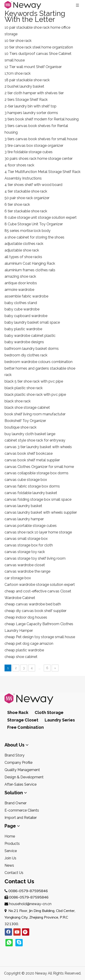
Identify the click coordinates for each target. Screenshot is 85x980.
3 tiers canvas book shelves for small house (41, 139)
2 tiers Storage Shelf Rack (26, 100)
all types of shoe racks (23, 257)
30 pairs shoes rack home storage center (39, 159)
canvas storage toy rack (25, 552)
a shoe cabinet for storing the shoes (34, 237)
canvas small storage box (26, 539)
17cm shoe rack (18, 73)
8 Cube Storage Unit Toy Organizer (34, 224)
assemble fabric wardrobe (26, 296)
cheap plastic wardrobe (24, 650)
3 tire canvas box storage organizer (34, 146)
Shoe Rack (18, 712)
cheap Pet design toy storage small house (40, 637)
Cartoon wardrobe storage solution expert (40, 585)
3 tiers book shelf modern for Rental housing (42, 119)
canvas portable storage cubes (31, 526)
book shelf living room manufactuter (35, 414)
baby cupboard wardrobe (26, 316)
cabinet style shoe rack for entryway (35, 440)
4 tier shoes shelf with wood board (33, 185)
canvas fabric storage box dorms (32, 486)
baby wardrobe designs (24, 342)
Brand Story (15, 755)
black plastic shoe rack (24, 388)
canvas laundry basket (23, 506)
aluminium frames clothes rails (30, 270)
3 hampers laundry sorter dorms (31, 113)
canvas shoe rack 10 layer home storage (38, 532)
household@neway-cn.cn (30, 904)
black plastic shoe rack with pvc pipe (35, 395)
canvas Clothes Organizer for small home (39, 467)
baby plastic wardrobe (23, 329)
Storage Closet (23, 720)
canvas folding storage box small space (38, 499)
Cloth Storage (49, 712)
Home (10, 836)
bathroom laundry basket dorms (32, 349)
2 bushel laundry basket (24, 86)
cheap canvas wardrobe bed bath (33, 604)
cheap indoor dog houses (26, 617)
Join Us (10, 858)
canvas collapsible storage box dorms (36, 473)
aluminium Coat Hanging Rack (30, 263)
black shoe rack (18, 401)
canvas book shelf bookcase (29, 453)
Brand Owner (16, 803)
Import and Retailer (21, 818)
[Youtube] (17, 932)
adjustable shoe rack (22, 250)
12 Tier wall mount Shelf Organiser (33, 67)
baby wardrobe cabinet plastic (30, 336)
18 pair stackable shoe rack (27, 80)
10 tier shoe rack (18, 41)
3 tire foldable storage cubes (29, 152)
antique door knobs (21, 283)
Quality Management (22, 770)
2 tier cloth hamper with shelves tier (34, 93)
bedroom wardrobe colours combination (39, 362)
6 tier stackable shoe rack (26, 211)
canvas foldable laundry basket (31, 493)
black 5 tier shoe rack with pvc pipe (34, 381)
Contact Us (14, 873)
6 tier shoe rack (17, 204)
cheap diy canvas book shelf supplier (35, 611)
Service (11, 851)
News (9, 865)
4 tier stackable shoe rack (26, 191)
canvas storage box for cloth (29, 545)
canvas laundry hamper (24, 519)
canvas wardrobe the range (27, 571)
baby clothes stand (21, 303)
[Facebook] (8, 932)
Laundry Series (60, 720)
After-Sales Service (21, 784)
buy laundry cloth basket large (30, 434)
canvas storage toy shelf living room (35, 558)
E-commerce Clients (22, 810)
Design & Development (24, 777)
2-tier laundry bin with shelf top (30, 106)
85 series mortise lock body (28, 231)
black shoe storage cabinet (27, 407)
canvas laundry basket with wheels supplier (41, 512)
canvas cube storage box (26, 480)
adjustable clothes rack (24, 244)
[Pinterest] (26, 932)
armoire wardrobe (19, 290)
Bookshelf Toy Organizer (25, 421)
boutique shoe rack (21, 427)
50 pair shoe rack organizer (27, 198)
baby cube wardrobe (22, 309)
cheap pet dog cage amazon (29, 644)
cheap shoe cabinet (21, 657)
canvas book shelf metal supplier (32, 460)
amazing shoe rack (20, 276)
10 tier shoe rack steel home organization (39, 47)
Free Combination (25, 727)
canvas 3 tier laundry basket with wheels (38, 447)
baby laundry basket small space (32, 322)
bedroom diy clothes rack (26, 355)
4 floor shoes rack (19, 165)
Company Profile (18, 763)
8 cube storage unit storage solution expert (41, 217)
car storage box (18, 578)
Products (12, 844)
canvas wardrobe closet (25, 565)
